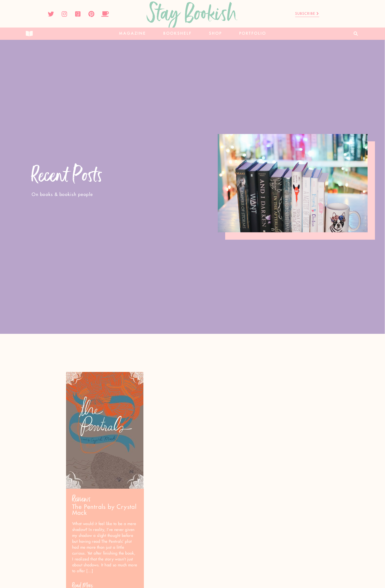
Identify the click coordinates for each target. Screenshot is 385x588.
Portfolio (253, 34)
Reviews (81, 499)
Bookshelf (178, 34)
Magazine (133, 34)
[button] (356, 34)
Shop (215, 34)
